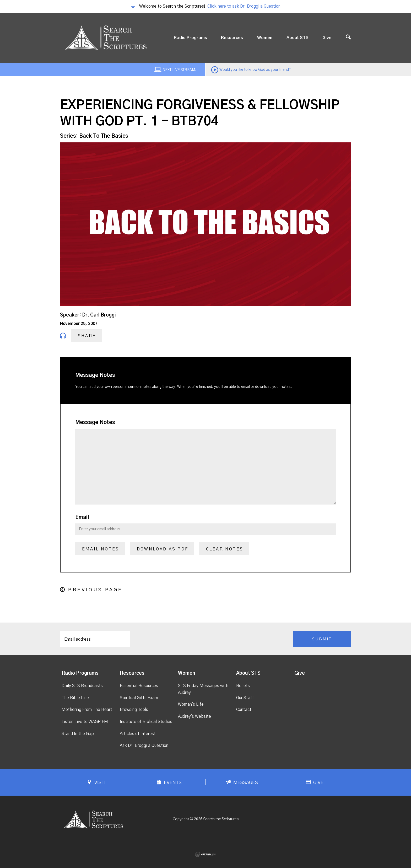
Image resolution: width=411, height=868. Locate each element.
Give (327, 38)
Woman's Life (191, 704)
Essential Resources (139, 686)
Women (265, 38)
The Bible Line (75, 698)
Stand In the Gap (78, 734)
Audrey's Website (194, 716)
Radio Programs (190, 38)
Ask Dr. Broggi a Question (144, 746)
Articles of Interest (138, 734)
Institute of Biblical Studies (146, 722)
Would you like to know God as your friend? (255, 70)
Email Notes (101, 549)
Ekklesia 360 (206, 854)
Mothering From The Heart (87, 710)
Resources (232, 38)
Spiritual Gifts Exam (139, 698)
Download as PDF (163, 549)
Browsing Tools (134, 710)
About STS (298, 38)
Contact (244, 710)
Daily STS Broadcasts (82, 686)
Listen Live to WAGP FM (85, 722)
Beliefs (243, 686)
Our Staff (245, 698)
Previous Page (95, 590)
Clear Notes (225, 549)
